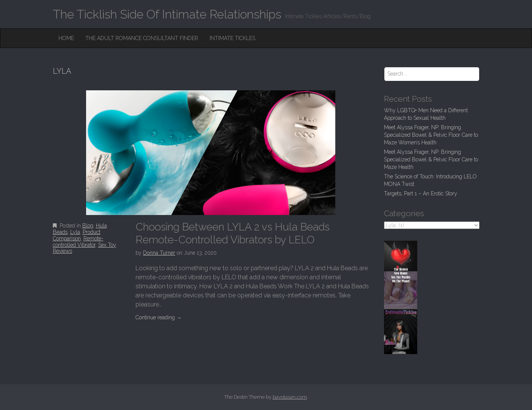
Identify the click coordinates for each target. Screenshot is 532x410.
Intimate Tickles (232, 38)
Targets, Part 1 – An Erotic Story (421, 193)
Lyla (75, 232)
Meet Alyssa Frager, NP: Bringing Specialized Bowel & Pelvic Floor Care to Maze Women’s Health (431, 135)
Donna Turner (159, 253)
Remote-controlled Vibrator (78, 242)
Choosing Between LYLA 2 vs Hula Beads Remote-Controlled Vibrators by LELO (233, 233)
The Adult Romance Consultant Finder (142, 38)
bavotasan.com (290, 397)
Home (66, 38)
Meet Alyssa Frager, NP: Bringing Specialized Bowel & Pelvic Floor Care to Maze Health (431, 159)
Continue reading (159, 317)
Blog (88, 226)
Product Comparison (77, 235)
